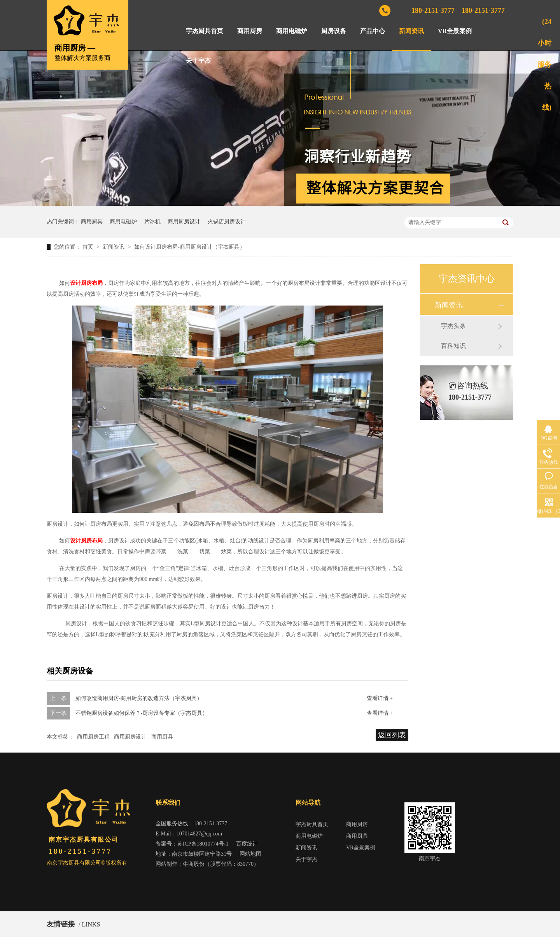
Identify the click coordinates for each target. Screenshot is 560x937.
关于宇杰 (198, 61)
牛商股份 (194, 864)
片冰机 (152, 222)
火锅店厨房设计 (227, 222)
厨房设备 (334, 31)
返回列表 (392, 735)
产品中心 (373, 31)
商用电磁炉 (292, 31)
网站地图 (250, 854)
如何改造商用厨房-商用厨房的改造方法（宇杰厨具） (139, 698)
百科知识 (453, 346)
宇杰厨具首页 (205, 31)
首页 (89, 247)
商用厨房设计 (184, 222)
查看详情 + (380, 698)
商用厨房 (250, 31)
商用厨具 (92, 222)
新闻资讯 (411, 31)
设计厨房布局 (86, 283)
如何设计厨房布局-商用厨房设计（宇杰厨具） (190, 247)
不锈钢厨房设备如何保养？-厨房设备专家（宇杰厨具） (142, 713)
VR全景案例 (455, 31)
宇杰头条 (453, 326)
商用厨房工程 (93, 737)
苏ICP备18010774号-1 (203, 844)
